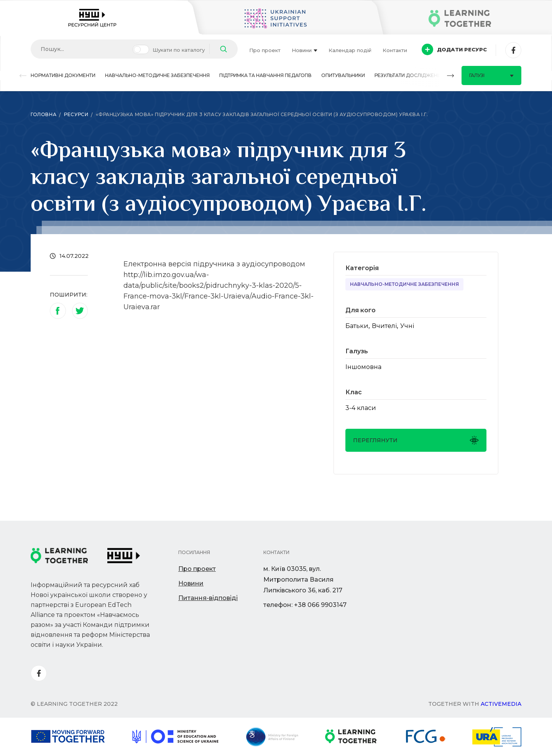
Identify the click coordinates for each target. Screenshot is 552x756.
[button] (23, 76)
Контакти (395, 50)
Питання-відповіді (208, 598)
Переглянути (416, 440)
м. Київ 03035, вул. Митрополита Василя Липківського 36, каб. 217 (303, 580)
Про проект (265, 50)
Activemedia (501, 704)
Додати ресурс (454, 49)
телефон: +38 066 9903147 (305, 605)
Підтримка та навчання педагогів (265, 75)
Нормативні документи (63, 75)
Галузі (491, 75)
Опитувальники (343, 75)
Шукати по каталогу (179, 50)
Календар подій (350, 50)
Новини (305, 50)
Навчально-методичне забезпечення (157, 75)
